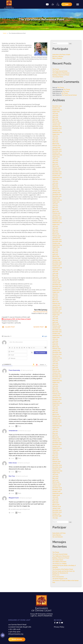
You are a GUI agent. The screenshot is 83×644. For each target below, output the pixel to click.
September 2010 (57, 448)
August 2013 (56, 382)
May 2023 (55, 162)
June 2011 (55, 431)
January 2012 (56, 418)
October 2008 (56, 491)
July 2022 (55, 181)
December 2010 (57, 443)
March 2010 (56, 459)
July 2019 (55, 249)
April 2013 (55, 390)
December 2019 (57, 239)
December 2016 (57, 307)
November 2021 (57, 196)
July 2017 (55, 294)
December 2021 (57, 194)
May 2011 (55, 433)
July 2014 (55, 362)
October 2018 (56, 266)
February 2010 (57, 461)
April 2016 (55, 322)
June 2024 (55, 138)
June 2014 (55, 364)
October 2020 (56, 221)
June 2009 (55, 476)
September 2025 (57, 110)
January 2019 (56, 260)
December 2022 (57, 172)
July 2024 (55, 136)
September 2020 (57, 222)
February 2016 (57, 326)
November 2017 (57, 286)
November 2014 (57, 354)
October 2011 (56, 424)
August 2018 (56, 270)
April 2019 (55, 255)
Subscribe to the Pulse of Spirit (61, 55)
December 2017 (57, 285)
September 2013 (57, 381)
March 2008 (56, 505)
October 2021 (56, 198)
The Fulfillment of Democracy (61, 73)
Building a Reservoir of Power (61, 75)
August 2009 (56, 473)
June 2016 (55, 318)
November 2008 (57, 490)
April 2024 (55, 142)
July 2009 (55, 475)
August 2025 (56, 112)
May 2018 (55, 275)
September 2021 (57, 200)
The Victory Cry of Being (59, 564)
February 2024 (57, 145)
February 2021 (56, 213)
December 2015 (57, 330)
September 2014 (57, 358)
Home (5, 33)
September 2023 (57, 155)
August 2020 (56, 224)
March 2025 (56, 121)
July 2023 (55, 159)
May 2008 (55, 501)
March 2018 (56, 279)
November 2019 (57, 241)
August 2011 (56, 428)
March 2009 (56, 482)
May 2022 (55, 185)
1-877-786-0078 (14, 629)
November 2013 (57, 377)
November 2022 (57, 174)
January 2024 (56, 147)
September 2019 (57, 245)
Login (45, 336)
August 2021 (56, 202)
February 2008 (57, 506)
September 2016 (57, 313)
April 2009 (55, 480)
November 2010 (57, 444)
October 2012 (56, 401)
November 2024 (57, 128)
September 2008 (57, 493)
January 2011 (56, 441)
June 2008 (55, 499)
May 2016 (55, 320)
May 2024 (55, 140)
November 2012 (57, 399)
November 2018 (57, 264)
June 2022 (55, 183)
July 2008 (55, 497)
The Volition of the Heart (59, 562)
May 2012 (55, 411)
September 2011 (57, 426)
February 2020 (57, 236)
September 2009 (57, 471)
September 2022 (57, 177)
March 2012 (56, 414)
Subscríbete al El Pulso (59, 533)
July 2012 (55, 407)
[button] (78, 4)
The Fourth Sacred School (60, 71)
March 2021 (56, 211)
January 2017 (56, 305)
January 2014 (56, 373)
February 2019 (57, 258)
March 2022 (56, 189)
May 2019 (55, 253)
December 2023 (57, 149)
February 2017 (56, 303)
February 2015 (57, 348)
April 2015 (55, 345)
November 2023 (57, 151)
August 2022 (56, 179)
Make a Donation (57, 58)
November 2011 (57, 422)
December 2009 (57, 465)
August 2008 (56, 495)
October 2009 (56, 469)
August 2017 (56, 292)
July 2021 (55, 204)
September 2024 (57, 132)
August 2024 (56, 134)
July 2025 (55, 113)
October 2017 (56, 288)
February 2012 (56, 416)
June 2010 (55, 454)
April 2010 (55, 458)
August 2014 (56, 360)
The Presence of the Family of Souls (63, 569)
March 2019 (56, 256)
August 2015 (56, 337)
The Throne (56, 69)
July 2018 (55, 271)
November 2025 (57, 106)
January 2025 (56, 125)
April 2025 (55, 119)
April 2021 (55, 209)
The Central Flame (58, 77)
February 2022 (57, 191)
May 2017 (55, 298)
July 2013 (55, 384)
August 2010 (56, 450)
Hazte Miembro (57, 535)
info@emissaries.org (16, 634)
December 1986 (57, 516)
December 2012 (57, 397)
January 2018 (56, 283)
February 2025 (57, 123)
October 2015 (56, 333)
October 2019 (56, 243)
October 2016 (56, 311)
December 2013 (57, 375)
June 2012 (55, 409)
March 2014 (56, 369)
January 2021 (56, 215)
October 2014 (56, 356)
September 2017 (57, 290)
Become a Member (58, 56)
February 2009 (57, 484)
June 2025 (55, 115)
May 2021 (55, 207)
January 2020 (56, 238)
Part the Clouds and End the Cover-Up (63, 571)
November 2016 (57, 309)
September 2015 (57, 335)
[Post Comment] (40, 353)
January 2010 (56, 463)
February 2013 (57, 394)
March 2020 (56, 234)
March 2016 (56, 324)
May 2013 (55, 388)
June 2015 (55, 341)
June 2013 (55, 386)
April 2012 (55, 412)
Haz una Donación (58, 537)
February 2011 (56, 439)
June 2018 (55, 273)
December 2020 (57, 217)
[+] (34, 348)
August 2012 (56, 405)
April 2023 (55, 164)
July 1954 (55, 518)
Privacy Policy (59, 627)
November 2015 (57, 332)
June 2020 (55, 228)
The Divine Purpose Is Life (60, 579)
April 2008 (55, 503)
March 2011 (56, 437)
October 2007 (56, 514)
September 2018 (57, 268)
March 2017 (56, 302)
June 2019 (55, 251)
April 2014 (55, 367)
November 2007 (57, 512)
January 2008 (56, 508)
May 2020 (55, 230)
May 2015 (55, 343)
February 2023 (57, 168)
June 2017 (55, 296)
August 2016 (56, 315)
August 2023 (56, 157)
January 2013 (56, 395)
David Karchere (13, 321)
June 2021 (55, 206)
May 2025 (55, 117)
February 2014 (57, 371)
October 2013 (56, 379)
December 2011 (57, 420)
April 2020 (55, 232)
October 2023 (56, 153)
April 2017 (55, 300)
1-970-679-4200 (14, 632)
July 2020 (55, 226)
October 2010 (56, 446)
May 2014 (55, 365)
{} (31, 348)
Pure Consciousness (58, 577)
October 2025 (56, 108)
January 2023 (56, 170)
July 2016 (55, 317)
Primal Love (56, 575)
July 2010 (55, 452)
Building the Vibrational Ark (60, 573)
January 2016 (56, 328)
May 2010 (55, 456)
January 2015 (56, 350)
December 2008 (57, 488)
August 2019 (56, 247)
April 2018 (55, 277)
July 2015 (55, 339)
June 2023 (55, 160)
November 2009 (57, 467)
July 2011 (55, 429)
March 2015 (56, 347)
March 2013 (56, 392)
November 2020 (57, 219)
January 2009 (56, 486)
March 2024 (56, 144)
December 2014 (57, 352)
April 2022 (55, 187)
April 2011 (55, 435)
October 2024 (56, 130)
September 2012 (57, 403)
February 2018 (57, 281)
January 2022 (56, 192)
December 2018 (57, 262)
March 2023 (56, 166)
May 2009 (55, 478)
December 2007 (57, 510)
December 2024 (57, 127)
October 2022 (56, 175)
